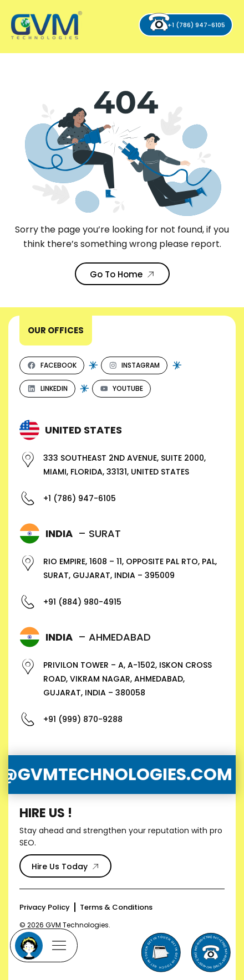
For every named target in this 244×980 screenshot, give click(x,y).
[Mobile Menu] (44, 945)
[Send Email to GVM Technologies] (161, 952)
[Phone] (211, 952)
